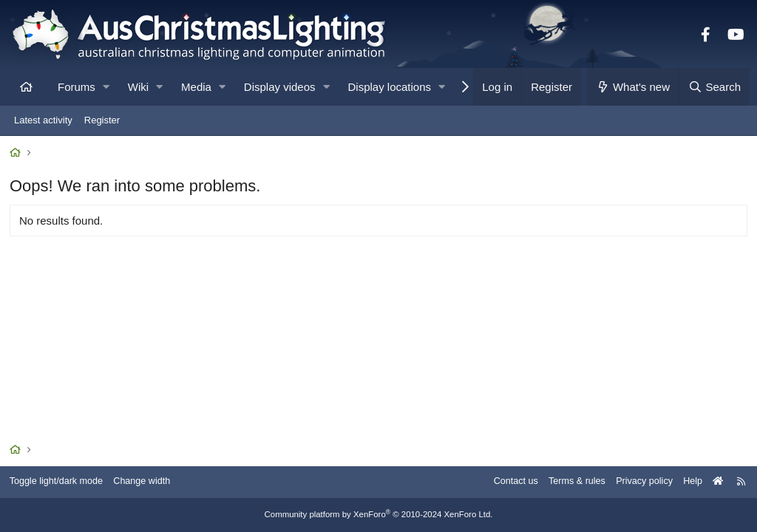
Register (102, 120)
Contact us (504, 482)
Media (196, 87)
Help (687, 482)
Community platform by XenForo (378, 515)
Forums (77, 87)
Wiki (138, 87)
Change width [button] (151, 482)
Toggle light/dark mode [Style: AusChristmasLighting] (62, 482)
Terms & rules (567, 482)
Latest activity (43, 120)
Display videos (280, 87)
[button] (106, 87)
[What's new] (633, 87)
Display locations (390, 87)
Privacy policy (637, 482)
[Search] (714, 87)
